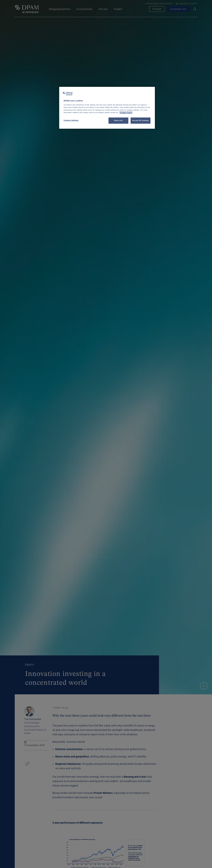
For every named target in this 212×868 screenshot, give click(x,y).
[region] (107, 108)
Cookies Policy (126, 112)
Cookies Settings (71, 120)
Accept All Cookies (141, 120)
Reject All (118, 120)
